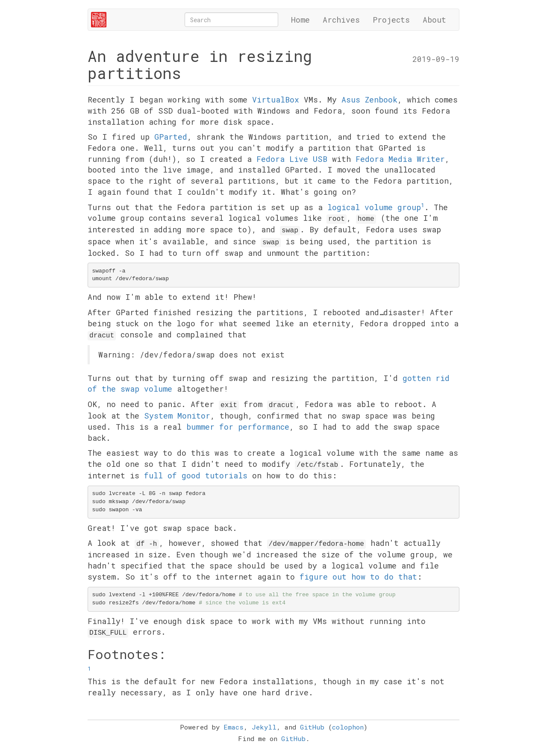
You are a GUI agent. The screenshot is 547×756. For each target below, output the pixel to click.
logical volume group (374, 207)
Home (300, 20)
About (434, 20)
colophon (348, 727)
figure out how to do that (358, 577)
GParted (171, 137)
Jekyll (264, 727)
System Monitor (177, 416)
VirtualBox (276, 100)
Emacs (234, 727)
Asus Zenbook (369, 100)
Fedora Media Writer (400, 159)
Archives (341, 20)
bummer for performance (238, 427)
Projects (391, 20)
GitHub (312, 727)
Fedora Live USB (292, 159)
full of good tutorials (196, 475)
